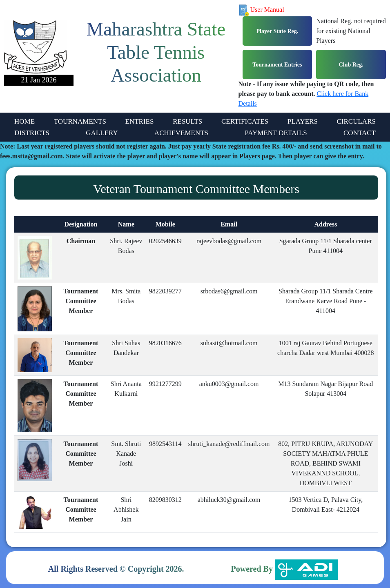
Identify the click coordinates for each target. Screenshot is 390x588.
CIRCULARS (356, 121)
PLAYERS (303, 121)
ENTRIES (140, 121)
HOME (25, 121)
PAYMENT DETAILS (276, 133)
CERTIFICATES (245, 121)
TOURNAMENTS (80, 121)
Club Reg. (351, 65)
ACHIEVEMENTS (181, 133)
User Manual (261, 10)
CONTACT (360, 133)
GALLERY (102, 133)
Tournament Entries (277, 65)
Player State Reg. (277, 31)
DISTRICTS (32, 133)
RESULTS (187, 121)
